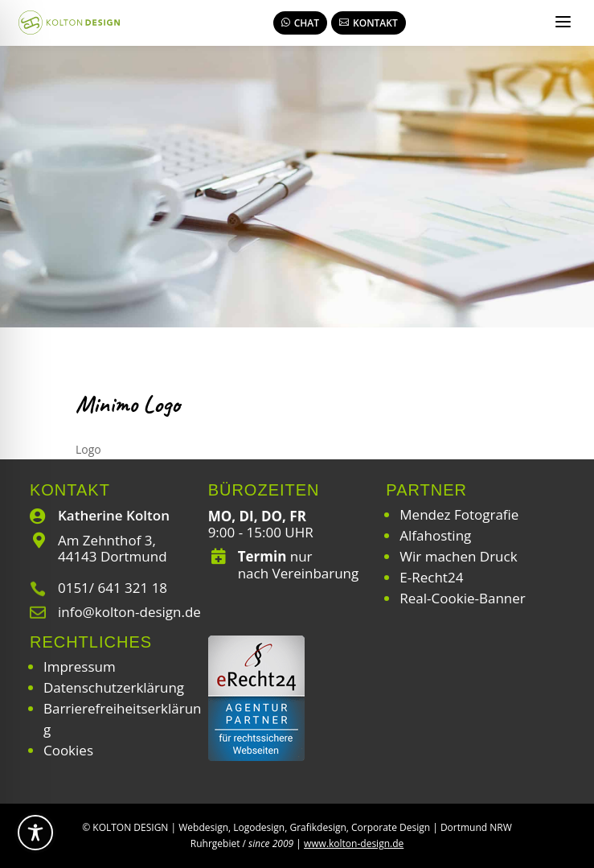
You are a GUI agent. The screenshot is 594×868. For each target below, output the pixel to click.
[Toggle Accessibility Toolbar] (35, 833)
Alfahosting (435, 535)
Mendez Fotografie (459, 514)
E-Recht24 (431, 577)
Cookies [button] (68, 750)
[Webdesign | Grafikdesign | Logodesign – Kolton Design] (69, 23)
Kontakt (369, 23)
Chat (300, 23)
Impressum (80, 666)
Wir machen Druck (458, 556)
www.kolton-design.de (354, 843)
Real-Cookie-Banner (462, 598)
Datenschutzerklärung (114, 687)
